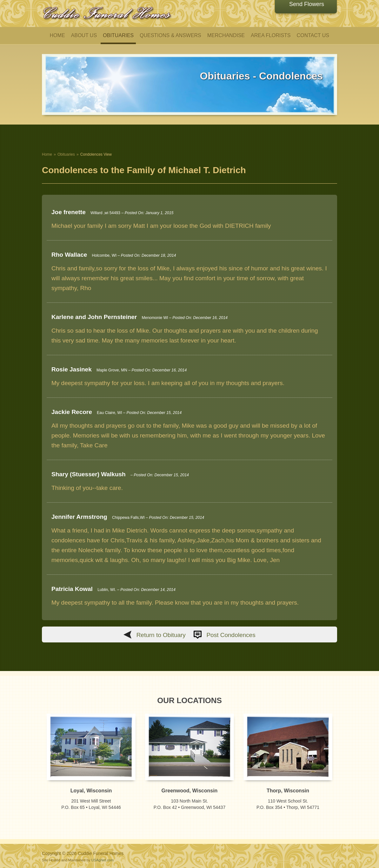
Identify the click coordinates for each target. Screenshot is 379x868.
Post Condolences (231, 635)
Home (47, 154)
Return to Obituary (161, 635)
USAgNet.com (102, 860)
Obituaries (66, 154)
